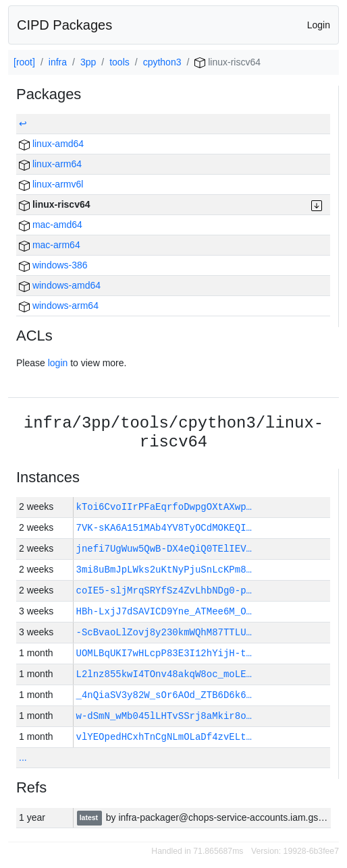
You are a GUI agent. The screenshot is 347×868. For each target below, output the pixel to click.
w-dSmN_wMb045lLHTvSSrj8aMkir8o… (164, 716)
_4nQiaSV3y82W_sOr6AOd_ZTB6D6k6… (164, 695)
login (58, 363)
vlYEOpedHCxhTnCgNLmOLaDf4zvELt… (164, 737)
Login (319, 25)
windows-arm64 (59, 306)
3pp (88, 62)
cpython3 (162, 62)
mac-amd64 (51, 225)
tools (119, 62)
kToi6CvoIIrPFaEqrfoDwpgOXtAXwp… (164, 507)
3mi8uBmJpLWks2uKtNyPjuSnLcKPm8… (164, 570)
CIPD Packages (64, 25)
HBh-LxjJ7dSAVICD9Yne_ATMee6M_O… (164, 611)
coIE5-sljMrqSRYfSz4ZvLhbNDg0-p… (164, 590)
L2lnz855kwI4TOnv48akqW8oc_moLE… (164, 674)
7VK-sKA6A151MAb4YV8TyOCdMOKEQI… (164, 528)
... (23, 757)
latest (90, 818)
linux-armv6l (51, 184)
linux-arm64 (50, 164)
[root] (24, 62)
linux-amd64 (51, 144)
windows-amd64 (60, 285)
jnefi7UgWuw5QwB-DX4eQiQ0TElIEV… (164, 549)
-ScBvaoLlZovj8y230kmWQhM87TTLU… (164, 632)
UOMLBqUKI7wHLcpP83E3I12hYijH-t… (164, 653)
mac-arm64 (50, 245)
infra (58, 62)
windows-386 (53, 265)
